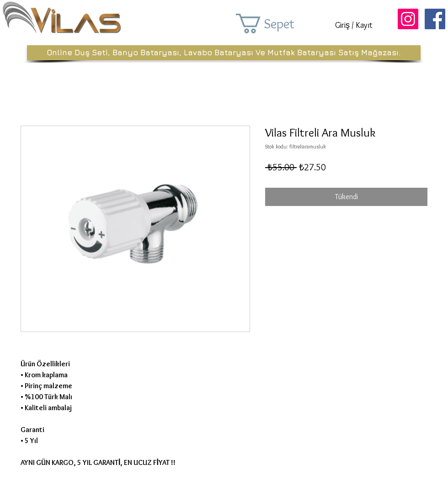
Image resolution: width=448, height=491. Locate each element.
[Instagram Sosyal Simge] (408, 19)
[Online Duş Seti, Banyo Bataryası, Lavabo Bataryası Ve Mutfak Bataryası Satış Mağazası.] (224, 53)
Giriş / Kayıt (354, 25)
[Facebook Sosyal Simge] (435, 19)
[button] (278, 24)
